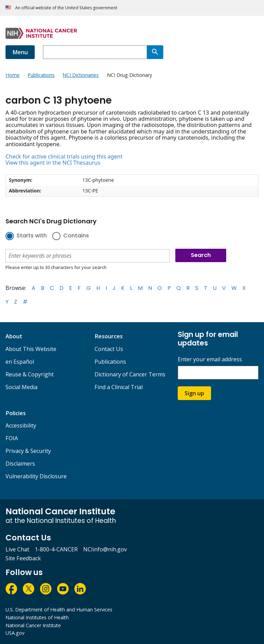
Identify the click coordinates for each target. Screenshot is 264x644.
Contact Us (109, 349)
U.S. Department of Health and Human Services (59, 610)
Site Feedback (23, 558)
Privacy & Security (28, 451)
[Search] (155, 52)
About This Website (31, 349)
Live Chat (17, 549)
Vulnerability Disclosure (36, 476)
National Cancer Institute (33, 625)
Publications (110, 362)
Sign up (194, 393)
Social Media (21, 387)
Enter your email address (210, 359)
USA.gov (15, 633)
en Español (20, 362)
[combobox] (95, 52)
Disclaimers (20, 464)
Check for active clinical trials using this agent (64, 156)
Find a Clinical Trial (119, 387)
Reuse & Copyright (30, 374)
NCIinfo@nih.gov (105, 549)
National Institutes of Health (37, 617)
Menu (20, 52)
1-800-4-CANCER (56, 549)
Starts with (32, 236)
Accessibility (21, 425)
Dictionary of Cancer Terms (130, 374)
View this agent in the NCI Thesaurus (53, 163)
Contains (76, 236)
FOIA (12, 438)
